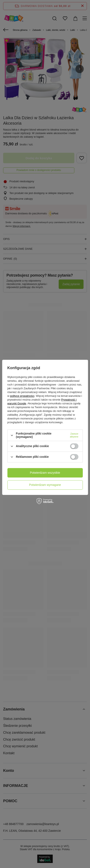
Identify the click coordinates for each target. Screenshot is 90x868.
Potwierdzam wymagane (45, 485)
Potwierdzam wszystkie (45, 473)
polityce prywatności (22, 396)
